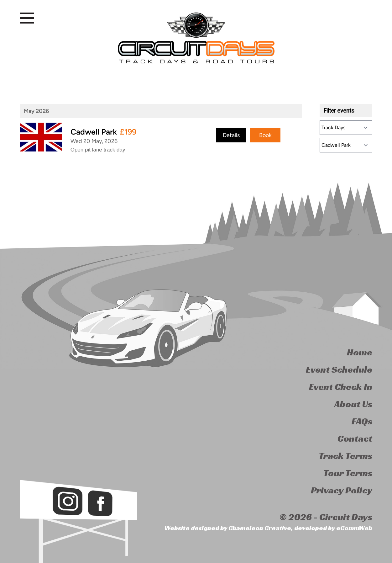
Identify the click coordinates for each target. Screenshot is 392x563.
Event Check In (341, 387)
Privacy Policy (342, 490)
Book (265, 135)
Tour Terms (348, 473)
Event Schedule (339, 369)
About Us (353, 404)
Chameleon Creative (260, 528)
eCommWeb (354, 528)
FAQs (362, 421)
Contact (355, 438)
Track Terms (345, 456)
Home (360, 352)
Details (231, 135)
